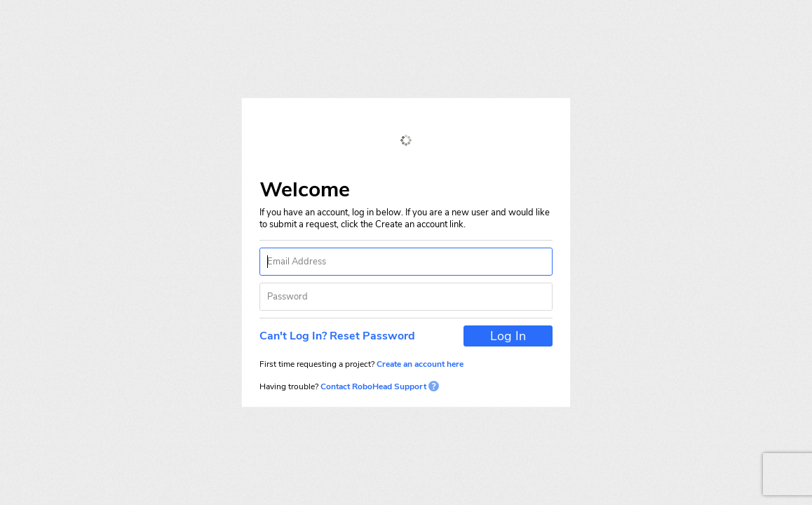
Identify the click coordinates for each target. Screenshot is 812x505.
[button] (341, 336)
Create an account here (420, 364)
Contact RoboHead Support (379, 386)
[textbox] (406, 262)
